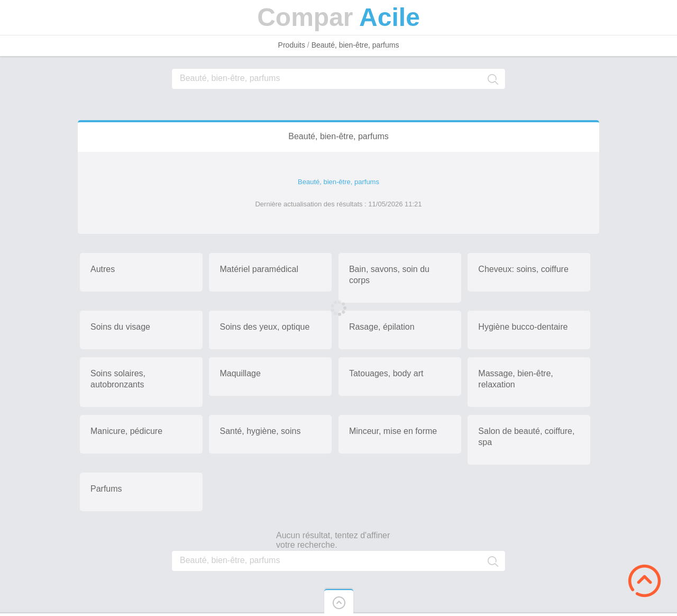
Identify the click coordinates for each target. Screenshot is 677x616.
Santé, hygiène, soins (260, 431)
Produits (292, 45)
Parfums (106, 489)
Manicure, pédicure (126, 431)
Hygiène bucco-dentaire (523, 327)
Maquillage (240, 373)
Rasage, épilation (382, 327)
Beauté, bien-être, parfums (355, 45)
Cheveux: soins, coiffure (523, 269)
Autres (103, 269)
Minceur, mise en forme (393, 431)
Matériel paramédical (259, 269)
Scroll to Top (644, 581)
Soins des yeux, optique (264, 327)
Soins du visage (120, 327)
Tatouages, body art (386, 373)
